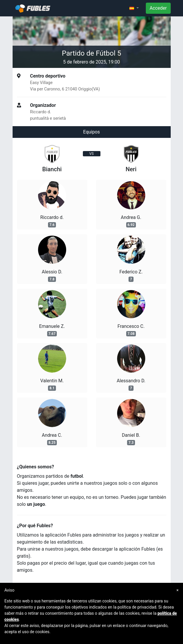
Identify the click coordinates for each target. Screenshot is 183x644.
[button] (134, 8)
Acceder (158, 8)
